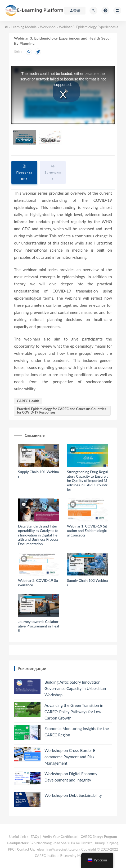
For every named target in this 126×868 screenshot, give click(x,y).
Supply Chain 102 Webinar (87, 583)
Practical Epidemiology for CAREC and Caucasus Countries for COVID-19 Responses (62, 411)
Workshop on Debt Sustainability (73, 795)
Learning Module (24, 27)
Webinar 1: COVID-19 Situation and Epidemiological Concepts (87, 531)
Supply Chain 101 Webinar (38, 474)
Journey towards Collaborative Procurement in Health (39, 626)
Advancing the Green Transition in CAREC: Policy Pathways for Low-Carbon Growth (74, 712)
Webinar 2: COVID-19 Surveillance (38, 583)
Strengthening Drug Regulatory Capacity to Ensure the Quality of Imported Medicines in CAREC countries (87, 481)
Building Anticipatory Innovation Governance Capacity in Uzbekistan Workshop (75, 688)
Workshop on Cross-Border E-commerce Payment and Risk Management (71, 757)
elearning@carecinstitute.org (59, 849)
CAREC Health (28, 401)
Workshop (48, 27)
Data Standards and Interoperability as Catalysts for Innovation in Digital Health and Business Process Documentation (38, 535)
